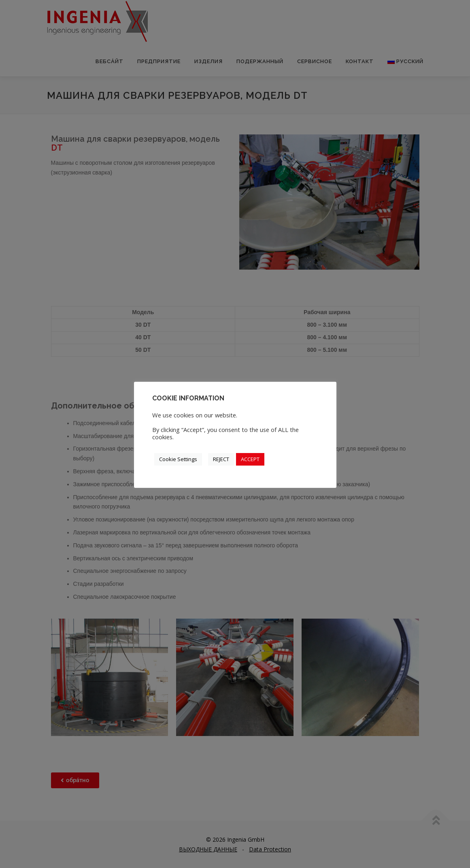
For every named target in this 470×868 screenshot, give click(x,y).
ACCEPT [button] (250, 459)
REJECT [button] (221, 459)
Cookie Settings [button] (178, 459)
